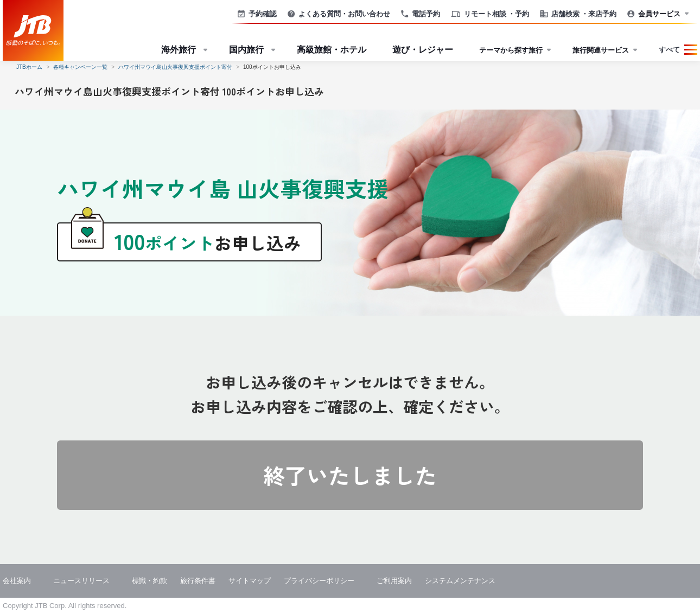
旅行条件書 (198, 581)
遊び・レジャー (423, 50)
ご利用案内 (394, 581)
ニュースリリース (81, 581)
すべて (669, 50)
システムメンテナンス (460, 581)
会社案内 (17, 581)
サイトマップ (250, 581)
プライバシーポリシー (319, 581)
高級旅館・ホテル (332, 50)
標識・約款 (149, 581)
